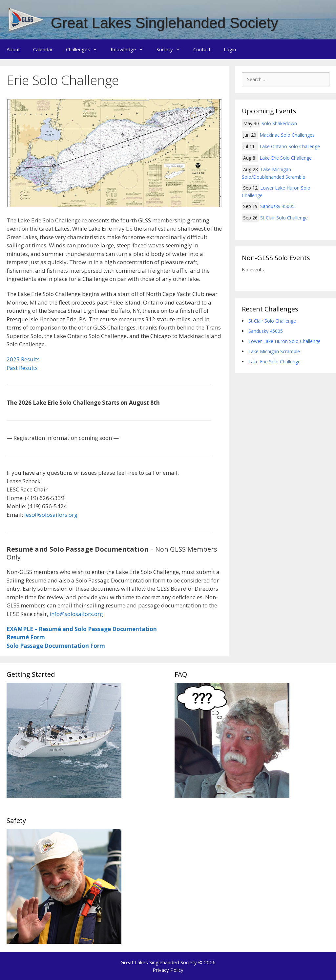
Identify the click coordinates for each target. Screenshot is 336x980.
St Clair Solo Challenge (284, 218)
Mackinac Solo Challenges (287, 135)
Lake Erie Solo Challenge (286, 158)
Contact (202, 49)
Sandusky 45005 (277, 206)
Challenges (85, 49)
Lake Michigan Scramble (274, 351)
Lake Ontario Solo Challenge (290, 146)
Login (230, 49)
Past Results (22, 368)
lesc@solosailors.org (51, 515)
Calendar (43, 49)
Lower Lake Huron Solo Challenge (284, 341)
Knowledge (130, 49)
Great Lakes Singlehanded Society (165, 23)
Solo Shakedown (279, 123)
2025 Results (23, 359)
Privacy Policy (168, 970)
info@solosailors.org (76, 614)
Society (172, 49)
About (13, 49)
